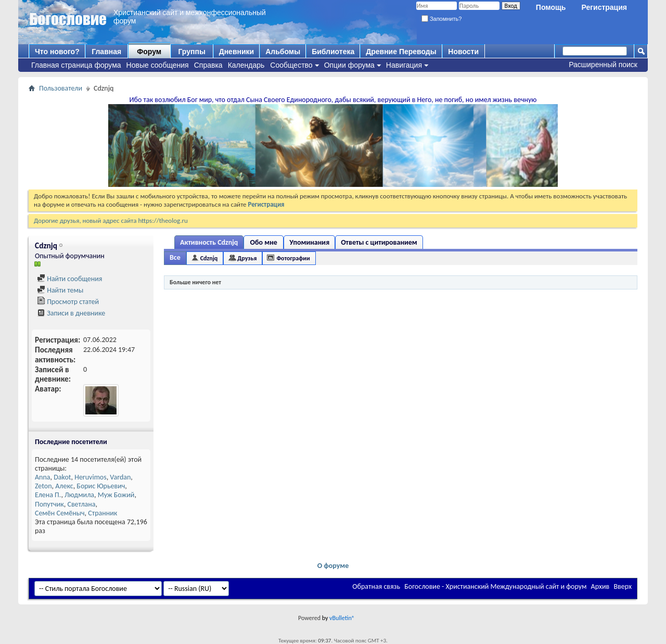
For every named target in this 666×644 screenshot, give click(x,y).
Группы (191, 52)
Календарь (246, 65)
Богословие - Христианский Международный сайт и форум (495, 586)
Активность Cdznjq (209, 242)
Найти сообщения (69, 279)
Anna (43, 477)
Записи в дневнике (71, 313)
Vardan (120, 477)
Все (175, 257)
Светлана (81, 504)
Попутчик (49, 504)
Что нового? (57, 52)
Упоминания (309, 242)
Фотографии (293, 258)
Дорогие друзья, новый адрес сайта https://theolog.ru (111, 220)
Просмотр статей (68, 302)
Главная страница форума (76, 65)
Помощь (551, 7)
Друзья (247, 258)
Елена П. (48, 495)
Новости (463, 52)
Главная (106, 52)
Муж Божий (116, 495)
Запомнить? (442, 19)
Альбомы (283, 52)
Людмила (79, 495)
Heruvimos (91, 477)
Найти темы (60, 290)
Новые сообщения (158, 65)
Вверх (623, 586)
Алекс (64, 486)
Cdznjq (209, 258)
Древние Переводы (401, 52)
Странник (103, 513)
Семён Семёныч (60, 513)
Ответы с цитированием (379, 242)
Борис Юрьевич (101, 486)
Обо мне (264, 242)
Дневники (237, 52)
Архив (600, 586)
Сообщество (291, 65)
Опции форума (349, 65)
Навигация (404, 65)
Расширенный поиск (603, 65)
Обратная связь (376, 586)
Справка (208, 65)
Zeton (43, 486)
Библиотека (333, 52)
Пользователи (61, 88)
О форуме (333, 566)
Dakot (62, 477)
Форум (149, 52)
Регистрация (604, 7)
